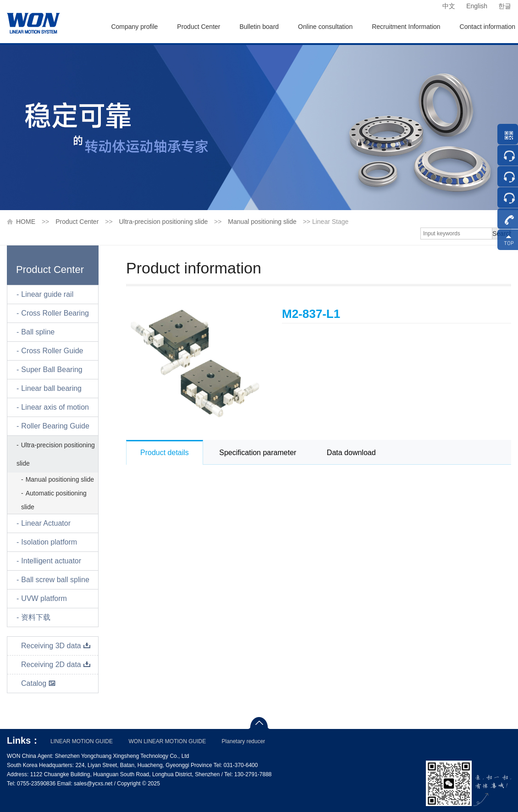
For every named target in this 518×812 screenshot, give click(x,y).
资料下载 (36, 617)
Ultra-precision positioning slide (163, 222)
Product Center (198, 27)
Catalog (39, 683)
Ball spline (38, 332)
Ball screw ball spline (55, 580)
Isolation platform (49, 542)
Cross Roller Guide (52, 351)
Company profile (134, 27)
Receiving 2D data (56, 665)
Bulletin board (259, 27)
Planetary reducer (244, 741)
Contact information (488, 27)
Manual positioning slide (262, 222)
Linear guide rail (47, 294)
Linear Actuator (46, 523)
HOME (26, 222)
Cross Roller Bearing (55, 313)
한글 (505, 6)
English (477, 6)
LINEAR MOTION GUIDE (82, 741)
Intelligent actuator (51, 561)
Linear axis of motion (55, 407)
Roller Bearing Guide (55, 426)
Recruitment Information (406, 27)
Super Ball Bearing (52, 370)
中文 (449, 6)
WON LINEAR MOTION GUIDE (167, 741)
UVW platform (44, 598)
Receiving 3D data (56, 646)
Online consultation (325, 27)
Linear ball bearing (51, 388)
